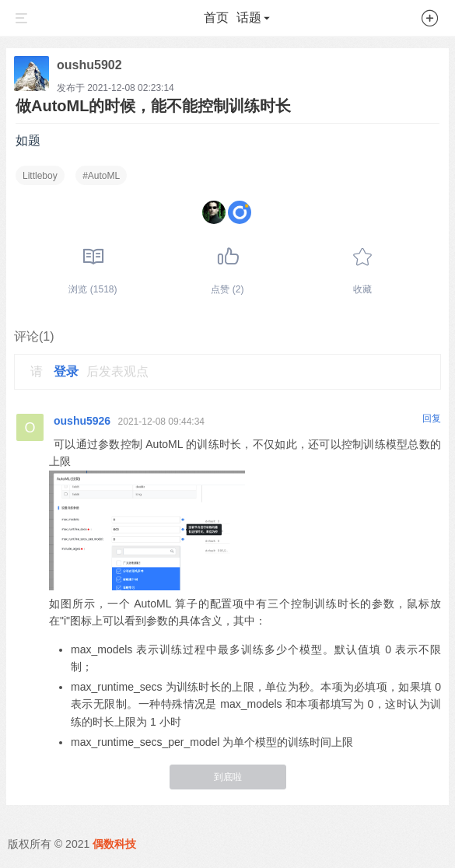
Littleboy (40, 176)
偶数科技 (114, 844)
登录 (66, 371)
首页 (216, 17)
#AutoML (101, 176)
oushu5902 (89, 65)
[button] (430, 21)
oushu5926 (82, 421)
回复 (432, 418)
